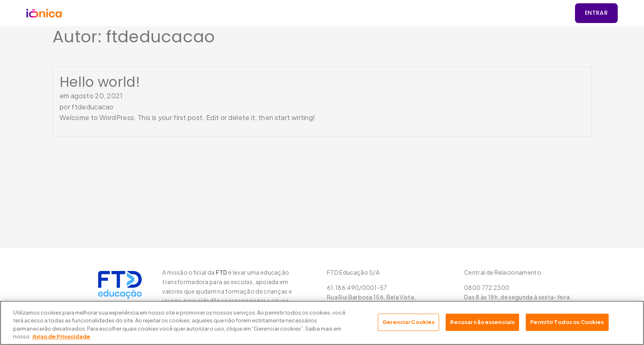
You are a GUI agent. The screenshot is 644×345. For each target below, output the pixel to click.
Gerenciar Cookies (408, 322)
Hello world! (100, 82)
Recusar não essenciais (482, 322)
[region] (322, 323)
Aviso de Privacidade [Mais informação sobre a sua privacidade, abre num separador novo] (61, 336)
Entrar (596, 13)
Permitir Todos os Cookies (567, 322)
